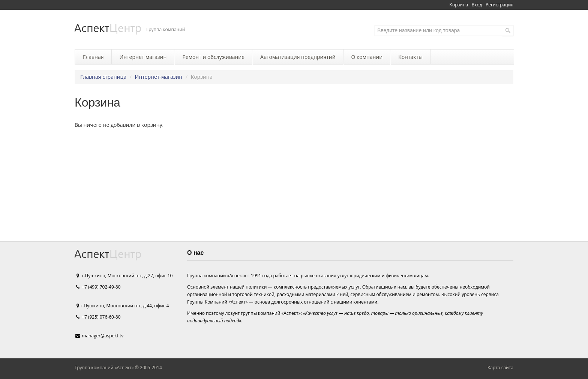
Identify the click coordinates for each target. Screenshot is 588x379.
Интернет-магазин (159, 77)
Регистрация (499, 5)
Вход (477, 5)
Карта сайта (500, 368)
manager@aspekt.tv (103, 336)
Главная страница (103, 77)
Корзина (459, 5)
